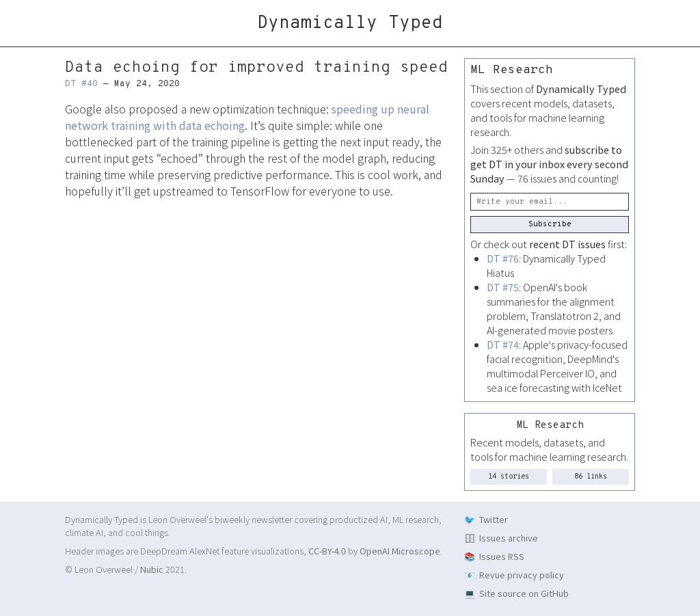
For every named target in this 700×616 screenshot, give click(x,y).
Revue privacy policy (522, 575)
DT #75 (503, 287)
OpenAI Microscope (400, 551)
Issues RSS (502, 556)
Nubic (152, 569)
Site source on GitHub (524, 593)
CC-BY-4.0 (327, 551)
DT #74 (503, 344)
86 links (591, 477)
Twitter (494, 519)
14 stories (509, 477)
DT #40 (81, 84)
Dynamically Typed (350, 24)
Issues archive (509, 538)
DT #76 (503, 258)
